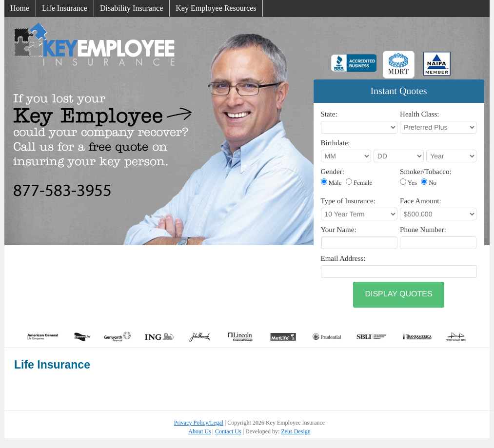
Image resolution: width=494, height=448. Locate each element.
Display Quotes (398, 294)
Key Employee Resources (216, 8)
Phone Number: (423, 230)
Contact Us (228, 431)
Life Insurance (65, 8)
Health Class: (419, 115)
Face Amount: (421, 201)
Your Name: (339, 230)
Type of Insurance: (348, 201)
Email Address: (343, 259)
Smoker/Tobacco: (426, 172)
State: (329, 115)
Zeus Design (296, 431)
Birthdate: (336, 143)
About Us (199, 431)
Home (20, 8)
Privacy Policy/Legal (199, 423)
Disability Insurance (131, 8)
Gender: (333, 172)
